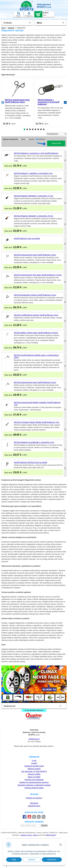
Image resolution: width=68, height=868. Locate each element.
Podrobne (41, 139)
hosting (35, 835)
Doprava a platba (34, 774)
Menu (39, 23)
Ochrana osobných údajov (34, 788)
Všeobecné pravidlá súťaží (34, 766)
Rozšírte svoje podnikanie (34, 780)
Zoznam (32, 139)
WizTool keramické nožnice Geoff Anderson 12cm (35, 295)
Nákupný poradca (34, 769)
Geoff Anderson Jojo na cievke (27, 238)
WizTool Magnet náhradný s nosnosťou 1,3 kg (33, 196)
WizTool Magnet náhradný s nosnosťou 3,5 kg (33, 216)
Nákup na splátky (34, 777)
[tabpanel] (18, 102)
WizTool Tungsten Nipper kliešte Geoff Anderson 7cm (37, 422)
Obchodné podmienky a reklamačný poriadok (34, 785)
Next (65, 102)
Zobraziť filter (56, 143)
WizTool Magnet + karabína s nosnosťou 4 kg (33, 173)
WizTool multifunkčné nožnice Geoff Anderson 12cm (36, 315)
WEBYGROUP (51, 835)
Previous (3, 102)
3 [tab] (30, 129)
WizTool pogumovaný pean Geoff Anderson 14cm (35, 382)
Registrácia (34, 803)
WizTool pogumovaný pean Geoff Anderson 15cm (17, 101)
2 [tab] (27, 129)
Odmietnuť (52, 860)
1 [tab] (24, 129)
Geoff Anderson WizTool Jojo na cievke (31, 462)
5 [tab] (35, 129)
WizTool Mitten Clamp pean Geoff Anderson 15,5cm (36, 333)
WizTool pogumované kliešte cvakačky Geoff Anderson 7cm (37, 404)
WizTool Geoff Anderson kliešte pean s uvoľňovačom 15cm (36, 356)
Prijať (14, 860)
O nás (34, 761)
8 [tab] (44, 129)
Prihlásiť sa (29, 14)
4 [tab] (33, 129)
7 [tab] (41, 129)
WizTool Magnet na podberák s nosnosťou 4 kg (34, 442)
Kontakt (34, 763)
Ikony (23, 139)
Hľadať (18, 14)
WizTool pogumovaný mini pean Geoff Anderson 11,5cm (38, 275)
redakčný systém (26, 835)
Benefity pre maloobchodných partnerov (34, 782)
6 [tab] (38, 129)
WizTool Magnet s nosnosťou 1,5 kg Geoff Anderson (48, 102)
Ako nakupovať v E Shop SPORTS (34, 771)
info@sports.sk (34, 739)
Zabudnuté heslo (34, 806)
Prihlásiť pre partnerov (34, 798)
